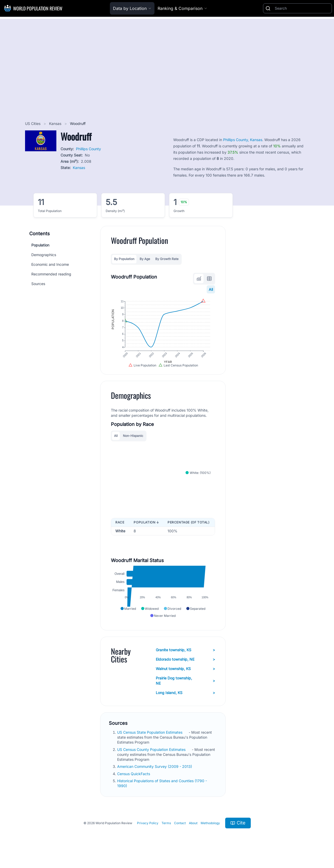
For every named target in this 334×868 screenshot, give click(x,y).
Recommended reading (51, 274)
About (193, 829)
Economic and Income (50, 264)
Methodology (210, 829)
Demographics (44, 255)
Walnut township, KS (185, 675)
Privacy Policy (148, 829)
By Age (145, 259)
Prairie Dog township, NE (185, 687)
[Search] (302, 8)
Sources (38, 284)
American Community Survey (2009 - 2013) (155, 773)
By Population (124, 259)
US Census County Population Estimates (152, 755)
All (211, 289)
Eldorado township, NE (185, 665)
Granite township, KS (185, 656)
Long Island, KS (185, 699)
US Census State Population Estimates (150, 738)
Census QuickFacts (134, 780)
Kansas (56, 123)
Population (40, 245)
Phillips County (88, 149)
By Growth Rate (167, 259)
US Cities (33, 123)
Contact (180, 829)
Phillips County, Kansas (243, 140)
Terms (166, 829)
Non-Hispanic (133, 439)
